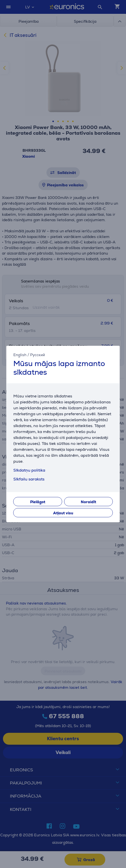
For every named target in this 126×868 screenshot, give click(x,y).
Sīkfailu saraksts (29, 479)
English (20, 355)
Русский (38, 355)
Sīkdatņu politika (29, 470)
